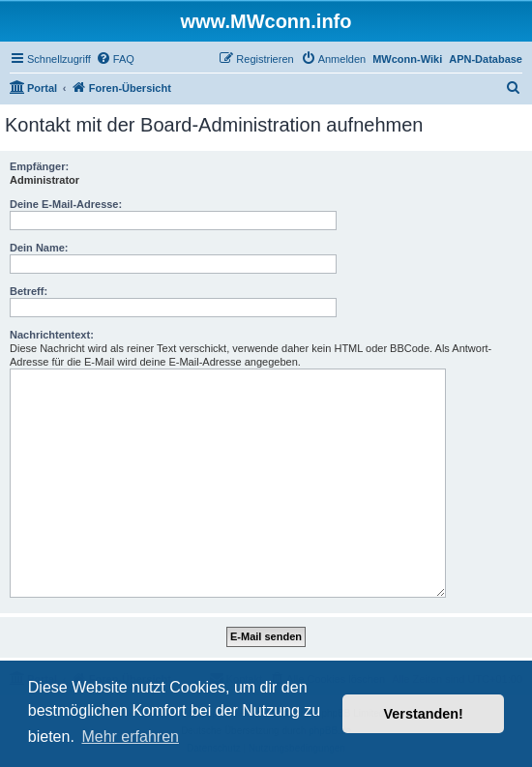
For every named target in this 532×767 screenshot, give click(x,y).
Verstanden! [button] (424, 714)
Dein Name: (39, 248)
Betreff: (29, 291)
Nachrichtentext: (52, 335)
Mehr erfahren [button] (130, 737)
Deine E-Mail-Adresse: (66, 204)
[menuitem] (115, 59)
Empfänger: (39, 166)
